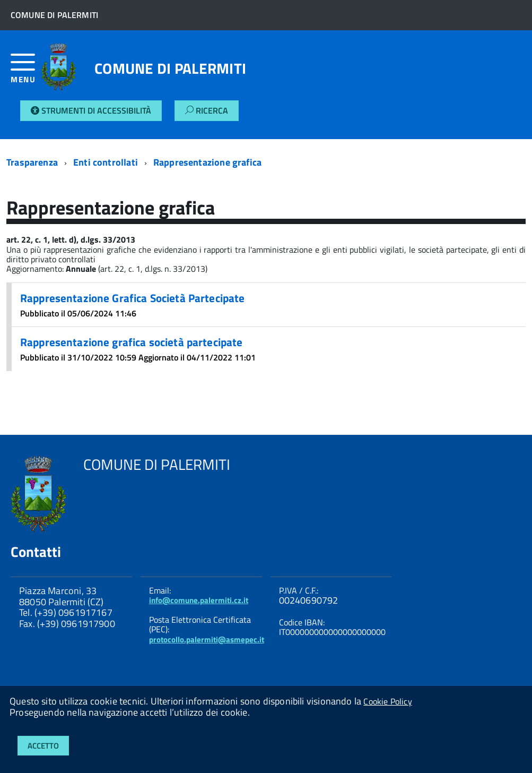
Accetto (43, 746)
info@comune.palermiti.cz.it (199, 600)
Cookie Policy (387, 701)
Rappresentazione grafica (207, 162)
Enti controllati (106, 162)
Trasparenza (32, 162)
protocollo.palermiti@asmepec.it (207, 639)
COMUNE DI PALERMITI (170, 68)
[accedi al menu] (26, 72)
